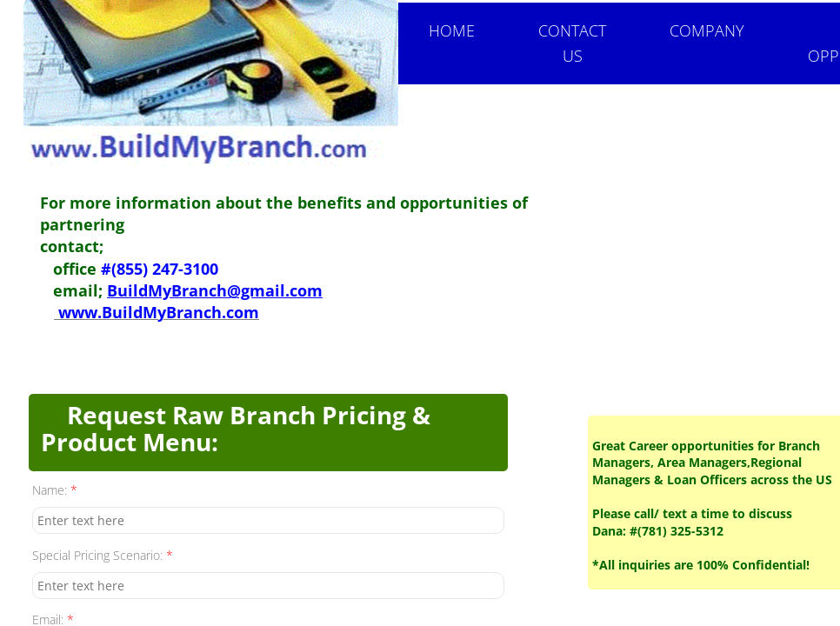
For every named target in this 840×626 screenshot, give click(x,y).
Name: (55, 490)
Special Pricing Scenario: (103, 555)
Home (452, 30)
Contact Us (572, 43)
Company (707, 30)
